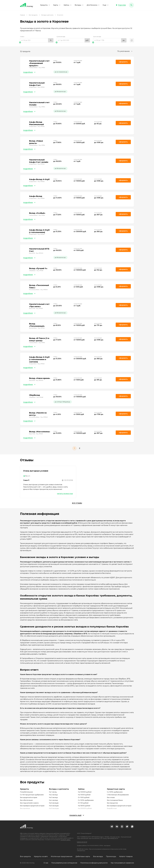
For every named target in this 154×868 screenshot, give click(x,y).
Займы (68, 5)
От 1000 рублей (84, 797)
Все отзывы (77, 503)
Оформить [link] (123, 62)
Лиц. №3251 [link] (39, 308)
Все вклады (98, 856)
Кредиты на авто (41, 856)
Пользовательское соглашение (64, 863)
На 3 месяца (53, 797)
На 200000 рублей (85, 808)
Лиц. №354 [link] (42, 68)
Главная (22, 15)
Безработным (112, 808)
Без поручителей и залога (29, 803)
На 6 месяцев (54, 806)
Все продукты (33, 15)
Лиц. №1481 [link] (40, 271)
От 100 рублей (83, 803)
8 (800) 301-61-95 (82, 842)
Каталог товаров (126, 856)
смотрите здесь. (66, 840)
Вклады (79, 5)
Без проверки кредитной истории (32, 806)
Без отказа (111, 797)
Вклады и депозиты (47, 15)
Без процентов (112, 803)
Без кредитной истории (29, 797)
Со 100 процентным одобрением (32, 795)
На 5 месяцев (54, 803)
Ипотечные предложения (62, 856)
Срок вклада (97, 37)
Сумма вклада (61, 37)
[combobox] (125, 51)
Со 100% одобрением (86, 800)
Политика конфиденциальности (94, 863)
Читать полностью (65, 494)
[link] (112, 827)
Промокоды (111, 856)
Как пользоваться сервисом (122, 863)
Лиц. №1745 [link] (41, 328)
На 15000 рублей (84, 806)
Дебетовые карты (83, 856)
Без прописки (25, 808)
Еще (106, 5)
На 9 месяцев (54, 808)
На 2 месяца (53, 795)
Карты (57, 5)
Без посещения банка (115, 800)
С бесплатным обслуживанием (118, 795)
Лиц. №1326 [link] (41, 87)
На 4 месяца (53, 800)
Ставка (22, 37)
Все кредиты (25, 856)
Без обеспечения (26, 800)
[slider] (37, 42)
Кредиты (45, 5)
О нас (46, 863)
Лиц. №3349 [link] (44, 290)
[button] (121, 5)
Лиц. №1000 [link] (39, 253)
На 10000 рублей (84, 795)
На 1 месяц (53, 792)
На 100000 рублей (85, 792)
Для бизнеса (93, 5)
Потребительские (26, 792)
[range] (37, 40)
